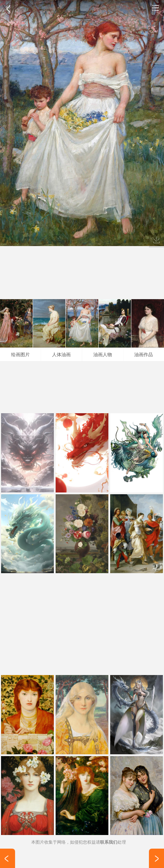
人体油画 (61, 355)
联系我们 (109, 842)
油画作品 (144, 355)
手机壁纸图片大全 (156, 8)
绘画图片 (20, 355)
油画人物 (103, 355)
